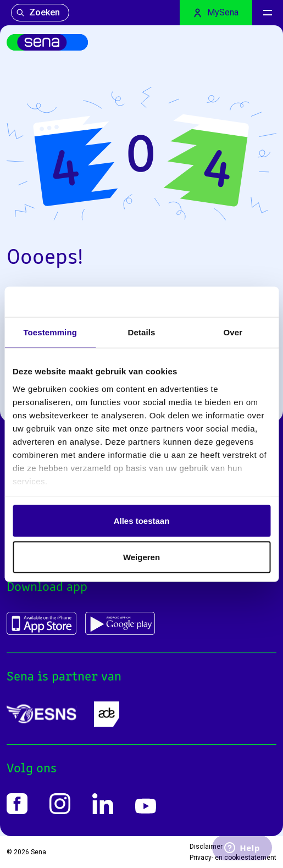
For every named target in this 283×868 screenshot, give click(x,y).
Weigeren (141, 557)
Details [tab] (142, 332)
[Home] (47, 42)
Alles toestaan (142, 521)
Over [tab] (233, 332)
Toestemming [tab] (50, 332)
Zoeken (38, 12)
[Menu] (268, 13)
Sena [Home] (38, 852)
